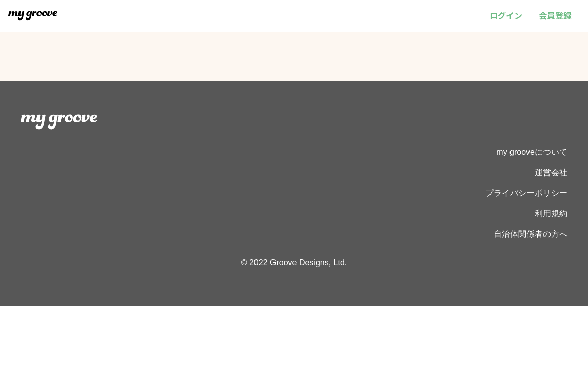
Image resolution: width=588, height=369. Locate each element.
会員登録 (555, 15)
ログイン (506, 15)
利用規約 (551, 213)
